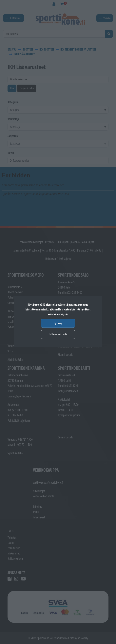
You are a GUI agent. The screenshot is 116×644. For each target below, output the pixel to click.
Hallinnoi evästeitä (58, 334)
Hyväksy (58, 323)
